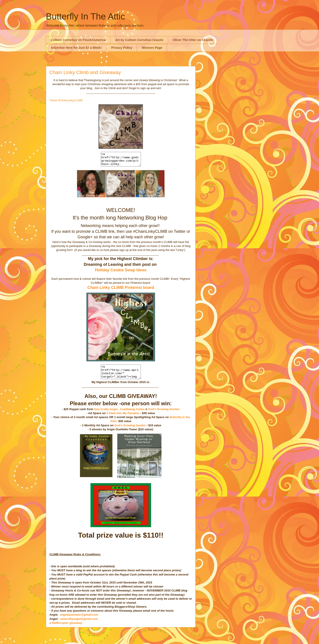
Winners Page (152, 48)
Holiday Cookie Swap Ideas (121, 273)
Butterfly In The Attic (85, 16)
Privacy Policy (122, 48)
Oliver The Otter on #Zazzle (193, 40)
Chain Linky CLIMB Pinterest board (121, 290)
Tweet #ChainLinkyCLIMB (66, 100)
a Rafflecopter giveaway (66, 628)
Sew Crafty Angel (106, 414)
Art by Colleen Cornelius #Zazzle (139, 40)
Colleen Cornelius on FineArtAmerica (78, 40)
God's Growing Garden (164, 414)
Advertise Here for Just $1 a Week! (76, 48)
